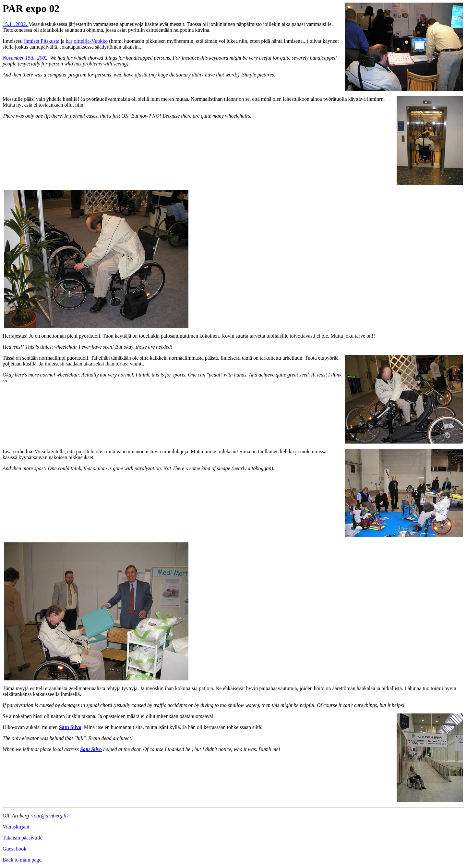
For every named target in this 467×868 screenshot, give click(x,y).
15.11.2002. (15, 24)
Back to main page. (23, 860)
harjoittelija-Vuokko (87, 41)
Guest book (14, 849)
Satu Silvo (70, 727)
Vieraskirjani (16, 827)
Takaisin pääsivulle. (23, 838)
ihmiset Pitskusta (42, 41)
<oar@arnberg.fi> (50, 816)
